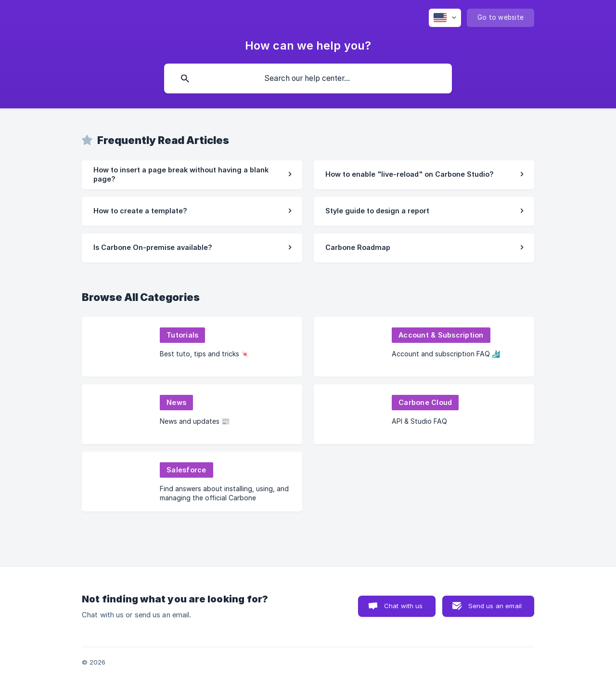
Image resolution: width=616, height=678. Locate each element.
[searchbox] (308, 78)
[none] (445, 18)
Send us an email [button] (495, 606)
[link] (192, 175)
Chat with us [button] (404, 606)
